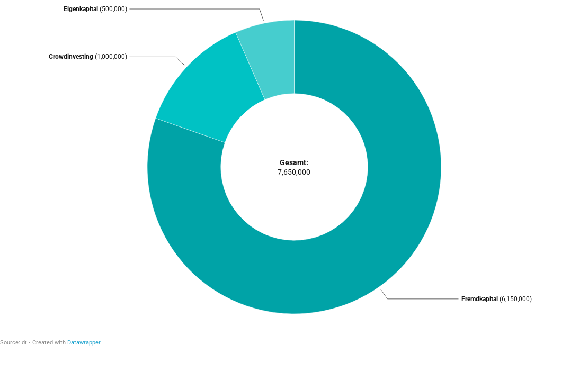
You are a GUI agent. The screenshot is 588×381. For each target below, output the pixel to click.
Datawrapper (84, 343)
